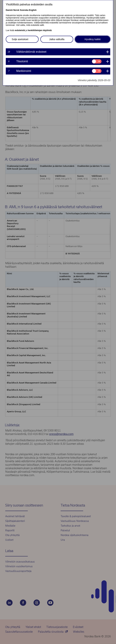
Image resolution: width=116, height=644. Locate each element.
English (33, 10)
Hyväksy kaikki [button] (93, 39)
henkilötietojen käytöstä (40, 30)
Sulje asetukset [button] (20, 39)
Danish (9, 10)
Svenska (24, 10)
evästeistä (20, 30)
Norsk (16, 10)
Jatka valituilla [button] (57, 39)
